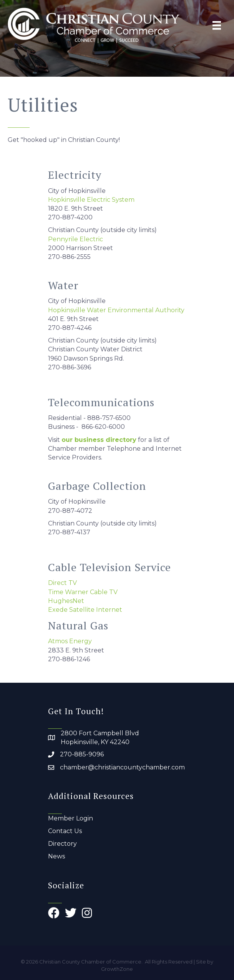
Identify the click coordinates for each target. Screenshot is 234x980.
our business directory (99, 440)
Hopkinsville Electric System (91, 200)
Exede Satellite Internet (85, 610)
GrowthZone (117, 969)
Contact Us (65, 831)
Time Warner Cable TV (83, 592)
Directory (62, 844)
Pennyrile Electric (76, 239)
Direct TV (62, 583)
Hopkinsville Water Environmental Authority (116, 310)
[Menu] (217, 25)
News (56, 856)
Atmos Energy (70, 641)
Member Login (71, 818)
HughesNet (66, 601)
